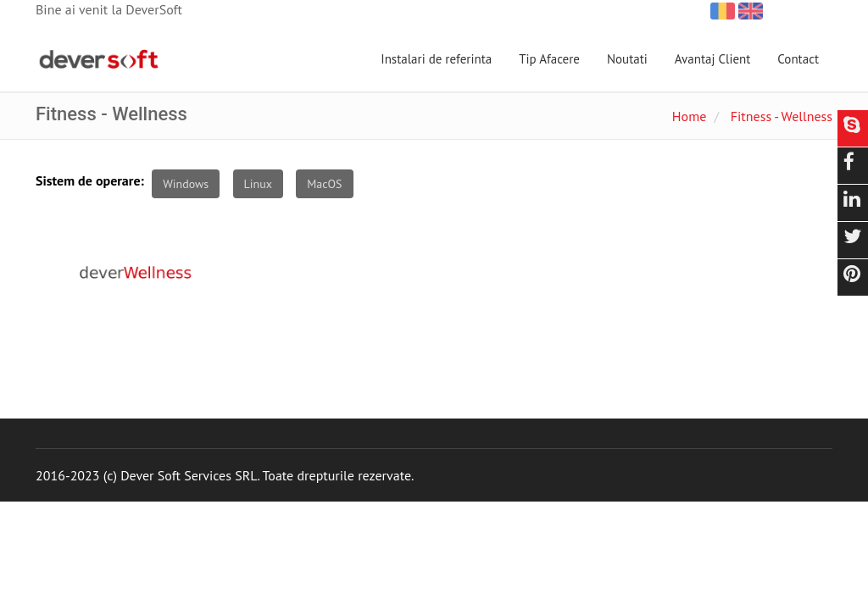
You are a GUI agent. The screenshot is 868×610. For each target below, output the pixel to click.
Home (689, 116)
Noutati (627, 59)
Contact (798, 59)
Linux (258, 184)
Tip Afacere (549, 59)
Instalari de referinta (436, 59)
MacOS (324, 184)
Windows (186, 184)
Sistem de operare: (90, 180)
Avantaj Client (713, 59)
